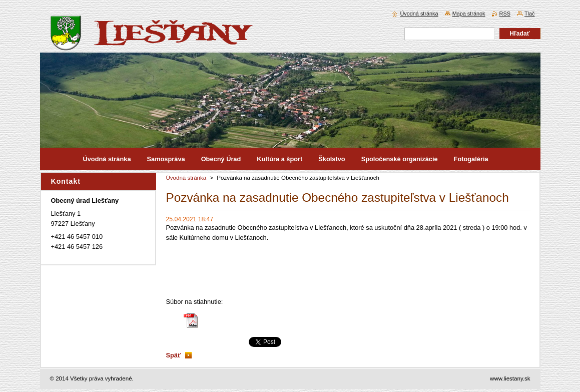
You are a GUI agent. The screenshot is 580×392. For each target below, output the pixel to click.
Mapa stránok (469, 14)
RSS (505, 14)
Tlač (530, 14)
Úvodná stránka (186, 178)
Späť (174, 355)
